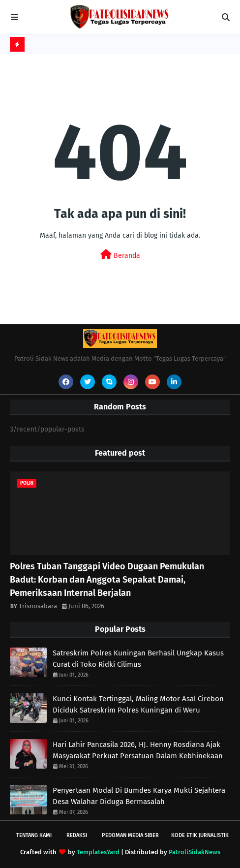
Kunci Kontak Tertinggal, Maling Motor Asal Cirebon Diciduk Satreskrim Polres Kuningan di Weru (138, 704)
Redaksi (77, 835)
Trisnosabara (38, 606)
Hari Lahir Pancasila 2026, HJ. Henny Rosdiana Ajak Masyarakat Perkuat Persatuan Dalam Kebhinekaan (138, 750)
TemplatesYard (98, 852)
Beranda (120, 255)
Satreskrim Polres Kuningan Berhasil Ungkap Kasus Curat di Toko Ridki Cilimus (138, 659)
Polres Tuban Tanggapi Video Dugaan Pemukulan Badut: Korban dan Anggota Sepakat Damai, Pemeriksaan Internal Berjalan (107, 580)
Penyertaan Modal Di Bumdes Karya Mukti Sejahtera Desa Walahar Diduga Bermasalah (139, 796)
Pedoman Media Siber (130, 835)
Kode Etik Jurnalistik (200, 835)
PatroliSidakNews (195, 852)
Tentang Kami (34, 835)
